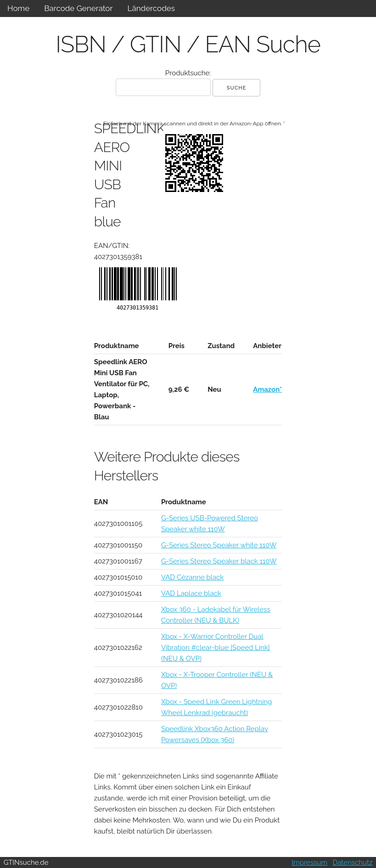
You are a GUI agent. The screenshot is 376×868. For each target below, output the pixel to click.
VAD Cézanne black (192, 577)
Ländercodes (151, 8)
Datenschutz (353, 862)
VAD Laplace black (191, 593)
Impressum (309, 862)
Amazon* (267, 389)
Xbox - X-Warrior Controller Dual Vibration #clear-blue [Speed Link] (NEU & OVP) (216, 648)
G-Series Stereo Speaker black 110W (219, 561)
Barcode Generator (78, 8)
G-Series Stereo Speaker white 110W (219, 545)
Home (18, 8)
